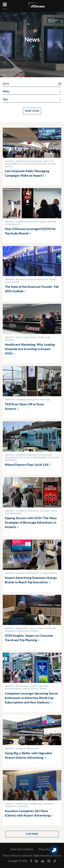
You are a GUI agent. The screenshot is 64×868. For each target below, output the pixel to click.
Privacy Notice (46, 849)
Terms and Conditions (22, 849)
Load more (32, 834)
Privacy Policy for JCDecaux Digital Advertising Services (32, 856)
